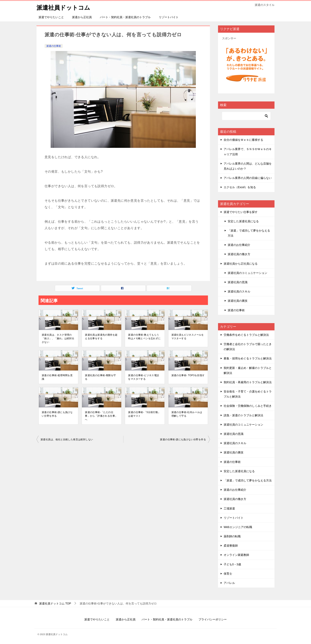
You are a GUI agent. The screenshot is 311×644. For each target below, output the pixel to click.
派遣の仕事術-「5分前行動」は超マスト (144, 414)
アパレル (229, 583)
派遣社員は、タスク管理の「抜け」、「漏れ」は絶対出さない (58, 338)
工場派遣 (229, 508)
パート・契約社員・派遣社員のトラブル (125, 17)
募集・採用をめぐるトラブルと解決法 (248, 358)
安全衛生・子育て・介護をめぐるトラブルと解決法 (248, 394)
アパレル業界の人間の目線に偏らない (248, 178)
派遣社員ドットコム (64, 7)
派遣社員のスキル (239, 291)
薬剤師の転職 (232, 536)
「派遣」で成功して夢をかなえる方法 (249, 233)
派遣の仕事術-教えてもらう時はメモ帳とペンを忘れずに (144, 337)
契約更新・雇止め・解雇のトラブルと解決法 (248, 370)
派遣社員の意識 (238, 282)
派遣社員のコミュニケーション (247, 273)
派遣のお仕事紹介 (239, 245)
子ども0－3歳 (232, 564)
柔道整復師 (231, 546)
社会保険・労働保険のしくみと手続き (248, 406)
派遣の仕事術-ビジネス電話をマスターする (143, 377)
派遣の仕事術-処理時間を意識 (57, 377)
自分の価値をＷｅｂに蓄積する (243, 140)
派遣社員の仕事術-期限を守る (100, 377)
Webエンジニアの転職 (238, 527)
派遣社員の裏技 (238, 301)
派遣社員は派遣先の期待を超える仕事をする (101, 337)
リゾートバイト (169, 17)
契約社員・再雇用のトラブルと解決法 (248, 382)
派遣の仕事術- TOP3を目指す (188, 375)
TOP (55, 603)
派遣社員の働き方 (239, 254)
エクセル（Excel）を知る (240, 187)
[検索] (246, 116)
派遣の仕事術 (54, 46)
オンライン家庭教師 (236, 555)
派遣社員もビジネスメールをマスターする (188, 337)
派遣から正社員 (82, 17)
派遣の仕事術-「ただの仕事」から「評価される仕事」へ (101, 416)
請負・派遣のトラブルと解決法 (243, 415)
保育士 (228, 574)
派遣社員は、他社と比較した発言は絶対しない (67, 439)
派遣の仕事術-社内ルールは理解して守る (187, 414)
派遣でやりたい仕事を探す (241, 212)
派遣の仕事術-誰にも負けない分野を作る (57, 414)
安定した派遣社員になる (243, 221)
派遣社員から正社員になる (241, 264)
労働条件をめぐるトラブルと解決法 (246, 335)
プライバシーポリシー (213, 619)
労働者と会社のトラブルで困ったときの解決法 (248, 347)
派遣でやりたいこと (51, 17)
